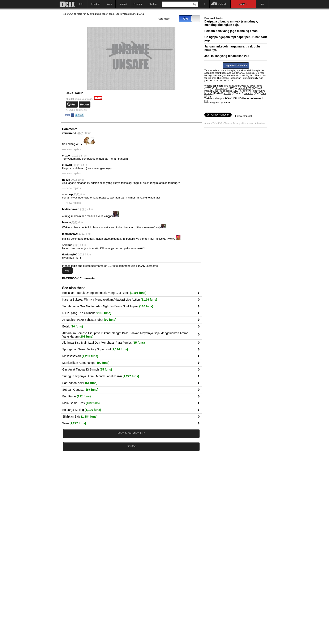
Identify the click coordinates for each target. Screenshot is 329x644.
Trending (95, 4)
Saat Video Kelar (80, 383)
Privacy (237, 123)
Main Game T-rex (81, 403)
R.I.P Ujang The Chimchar (87, 313)
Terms (228, 123)
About (207, 123)
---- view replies (71, 149)
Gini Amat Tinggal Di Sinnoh (87, 369)
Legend (123, 4)
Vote (109, 4)
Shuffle (153, 4)
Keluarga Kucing (82, 410)
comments (76, 110)
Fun (74, 104)
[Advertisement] (131, 495)
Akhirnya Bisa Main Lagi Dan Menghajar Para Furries (104, 343)
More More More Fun (131, 433)
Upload (222, 4)
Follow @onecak (244, 116)
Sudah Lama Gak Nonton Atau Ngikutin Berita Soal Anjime (108, 306)
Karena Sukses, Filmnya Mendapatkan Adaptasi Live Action (110, 300)
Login (67, 270)
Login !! (243, 4)
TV (214, 123)
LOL (82, 4)
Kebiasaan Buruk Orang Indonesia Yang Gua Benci (104, 293)
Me (262, 4)
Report (85, 104)
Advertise (260, 123)
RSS (220, 123)
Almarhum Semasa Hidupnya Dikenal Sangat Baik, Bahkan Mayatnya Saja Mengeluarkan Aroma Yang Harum (125, 335)
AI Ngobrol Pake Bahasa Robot (89, 320)
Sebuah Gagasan (80, 390)
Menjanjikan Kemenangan (86, 363)
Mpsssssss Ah (80, 356)
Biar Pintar (76, 396)
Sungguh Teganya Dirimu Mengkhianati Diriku (101, 376)
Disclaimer (248, 123)
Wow (74, 423)
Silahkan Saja (80, 417)
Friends (138, 4)
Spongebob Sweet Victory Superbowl (95, 349)
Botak (73, 326)
